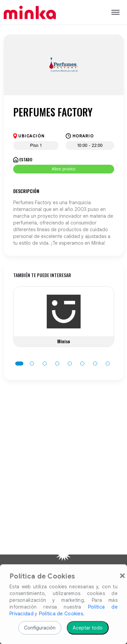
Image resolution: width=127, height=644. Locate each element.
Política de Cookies (42, 576)
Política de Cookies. (62, 614)
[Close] (122, 575)
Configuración (40, 628)
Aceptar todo (88, 628)
